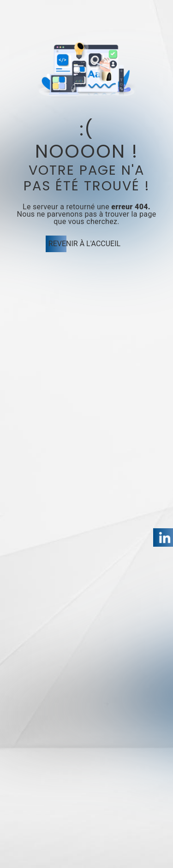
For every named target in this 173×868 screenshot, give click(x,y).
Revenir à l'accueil (84, 244)
